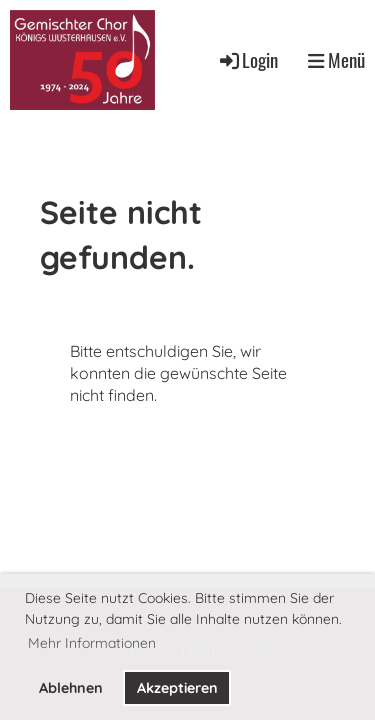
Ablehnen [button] (71, 688)
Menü (336, 60)
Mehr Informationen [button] (92, 643)
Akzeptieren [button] (177, 688)
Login (247, 59)
